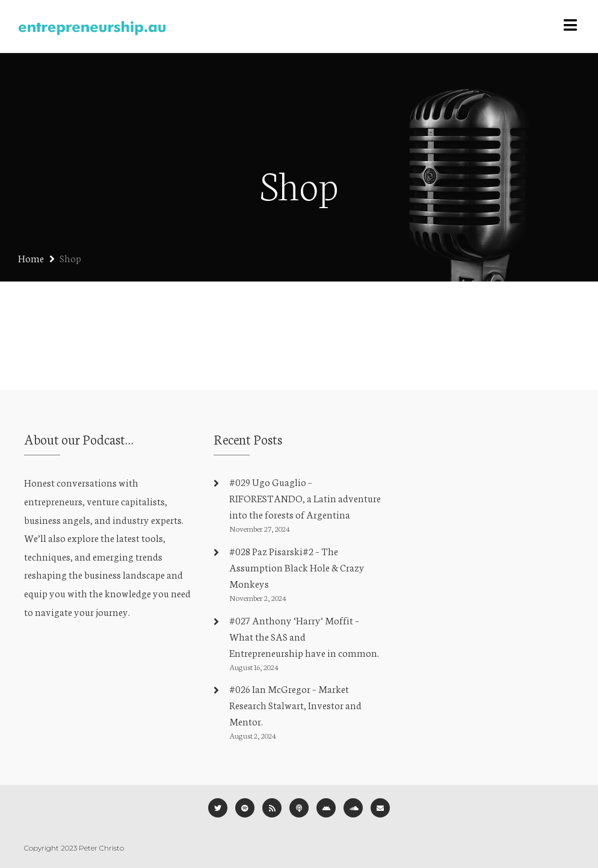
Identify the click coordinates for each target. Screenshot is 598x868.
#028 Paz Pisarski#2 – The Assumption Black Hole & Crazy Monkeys (297, 567)
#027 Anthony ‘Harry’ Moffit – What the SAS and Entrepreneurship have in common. (304, 636)
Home (31, 258)
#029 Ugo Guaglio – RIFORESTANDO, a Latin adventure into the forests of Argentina (305, 498)
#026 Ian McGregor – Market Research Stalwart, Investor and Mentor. (295, 705)
